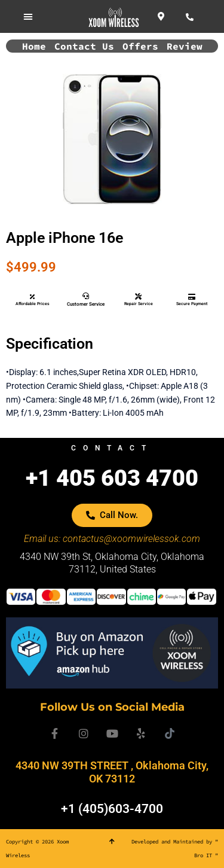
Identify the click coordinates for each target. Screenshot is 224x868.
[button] (28, 16)
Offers (140, 46)
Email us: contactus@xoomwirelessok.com (112, 539)
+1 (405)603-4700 (112, 809)
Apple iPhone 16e (65, 238)
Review (185, 46)
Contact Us (84, 46)
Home (34, 46)
